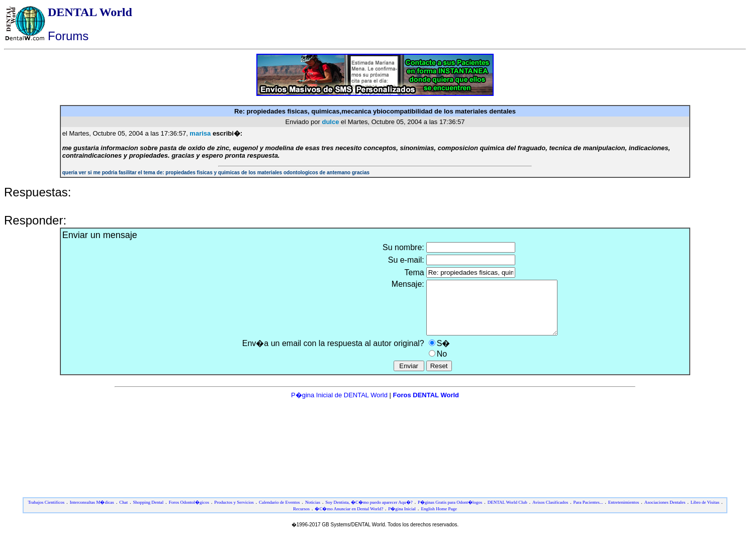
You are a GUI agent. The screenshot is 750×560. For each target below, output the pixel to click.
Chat (123, 513)
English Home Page (439, 519)
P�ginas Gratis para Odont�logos (450, 513)
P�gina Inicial (402, 519)
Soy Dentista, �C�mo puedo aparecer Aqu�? (369, 513)
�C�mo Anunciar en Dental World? (349, 519)
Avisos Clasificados (550, 513)
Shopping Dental (149, 513)
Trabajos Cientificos (46, 513)
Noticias (313, 513)
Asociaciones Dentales (665, 513)
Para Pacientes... (588, 513)
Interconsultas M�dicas (92, 513)
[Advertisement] (375, 432)
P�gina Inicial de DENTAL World (340, 406)
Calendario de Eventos (279, 513)
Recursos (301, 519)
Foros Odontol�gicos (189, 513)
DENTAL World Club (507, 513)
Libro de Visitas (705, 513)
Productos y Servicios (234, 513)
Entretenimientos (624, 513)
